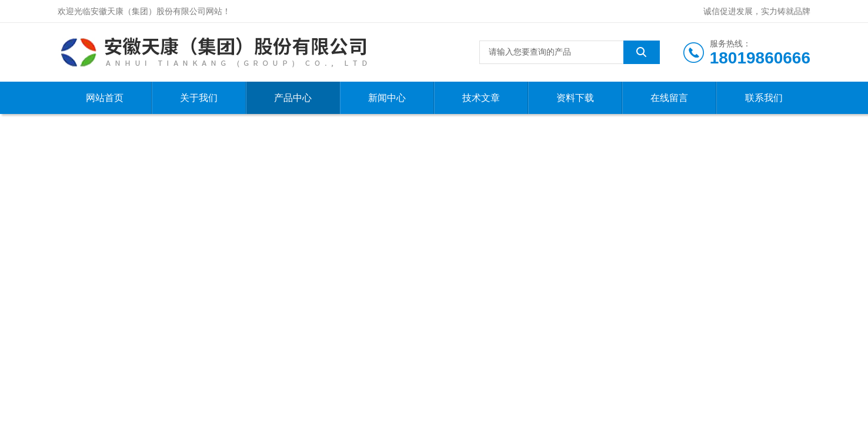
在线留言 (669, 98)
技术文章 (481, 98)
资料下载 (575, 98)
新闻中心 (387, 98)
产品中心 (293, 98)
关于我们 (199, 98)
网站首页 (105, 98)
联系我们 (764, 98)
